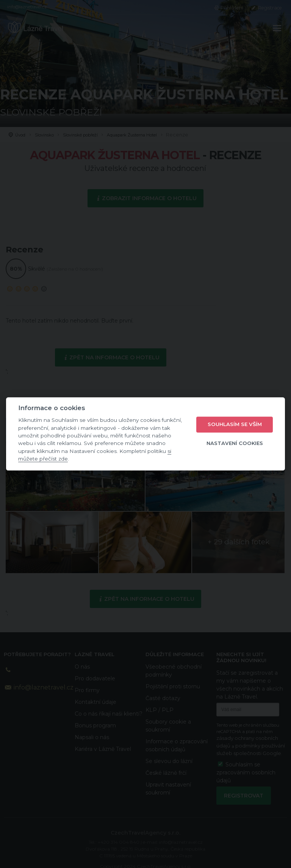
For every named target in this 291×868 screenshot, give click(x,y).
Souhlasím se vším (235, 424)
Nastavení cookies (235, 443)
